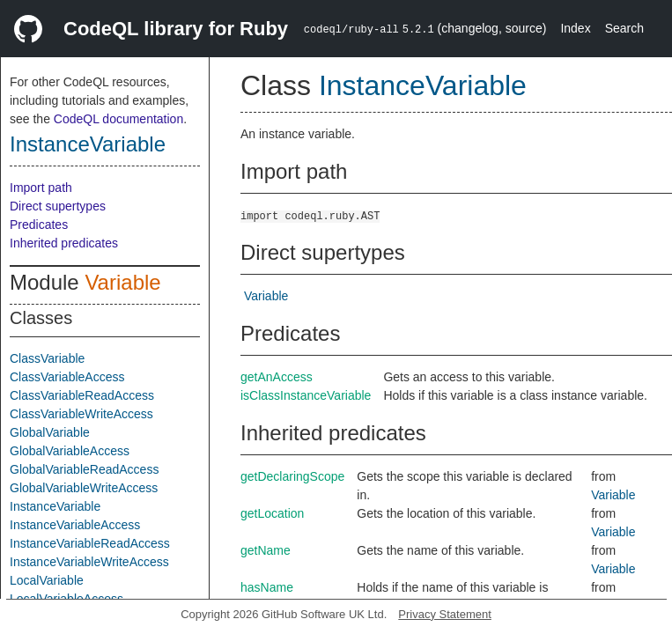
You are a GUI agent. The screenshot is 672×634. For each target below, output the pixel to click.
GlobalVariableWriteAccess (84, 488)
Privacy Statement (445, 614)
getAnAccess (277, 377)
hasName (267, 587)
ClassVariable (47, 358)
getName (266, 550)
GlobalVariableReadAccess (84, 469)
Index (575, 28)
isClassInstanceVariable (306, 395)
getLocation (272, 513)
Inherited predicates (64, 243)
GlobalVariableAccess (70, 451)
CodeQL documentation (118, 119)
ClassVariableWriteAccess (81, 414)
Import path (41, 188)
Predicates (39, 225)
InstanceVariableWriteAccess (89, 562)
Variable (122, 282)
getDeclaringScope (292, 476)
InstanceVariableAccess (75, 525)
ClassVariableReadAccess (82, 395)
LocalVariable (47, 580)
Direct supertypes (58, 206)
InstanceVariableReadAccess (90, 543)
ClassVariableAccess (67, 377)
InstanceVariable (88, 144)
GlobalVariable (50, 432)
